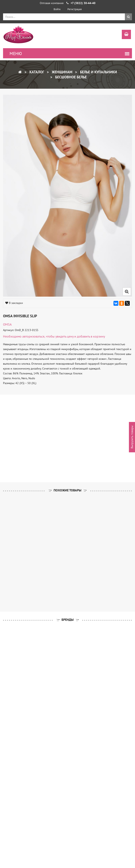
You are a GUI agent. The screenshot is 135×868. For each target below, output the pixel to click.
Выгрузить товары (132, 437)
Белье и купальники (98, 72)
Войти (57, 9)
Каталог (36, 72)
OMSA (7, 324)
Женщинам (62, 72)
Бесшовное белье (70, 77)
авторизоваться (33, 336)
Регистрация (75, 9)
